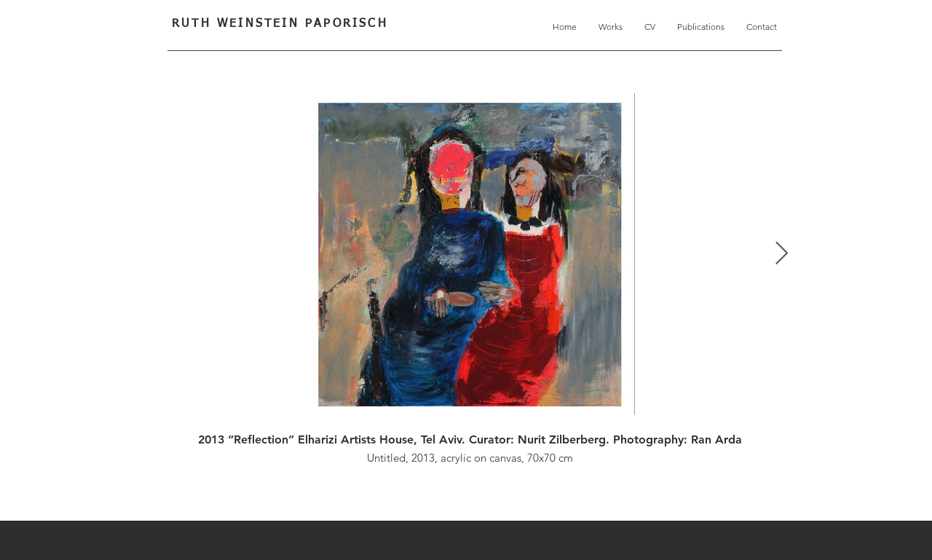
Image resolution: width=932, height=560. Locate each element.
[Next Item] (781, 254)
